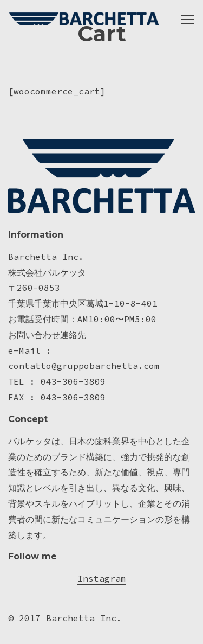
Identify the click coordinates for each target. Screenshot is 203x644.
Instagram (102, 578)
